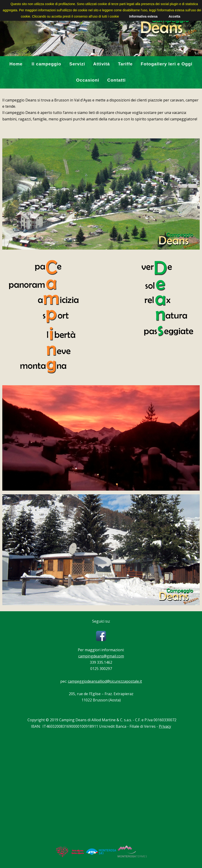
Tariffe (125, 64)
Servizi (77, 64)
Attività (101, 64)
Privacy (165, 726)
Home (16, 64)
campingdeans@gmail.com (101, 656)
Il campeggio (46, 64)
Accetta (174, 16)
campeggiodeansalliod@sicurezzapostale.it (105, 681)
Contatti (117, 80)
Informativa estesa (143, 16)
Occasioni (88, 80)
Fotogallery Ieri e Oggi (167, 64)
